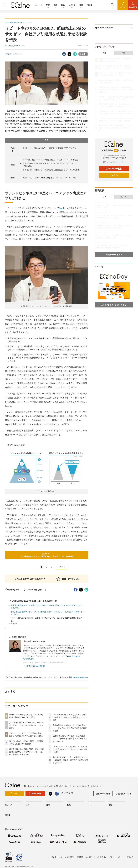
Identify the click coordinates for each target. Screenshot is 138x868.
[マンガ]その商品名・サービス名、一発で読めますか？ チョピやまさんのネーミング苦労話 (27, 725)
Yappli (61, 208)
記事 (48, 5)
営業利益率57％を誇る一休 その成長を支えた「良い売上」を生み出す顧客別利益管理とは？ (70, 728)
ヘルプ (47, 857)
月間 (123, 53)
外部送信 (130, 857)
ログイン (114, 175)
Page (13, 165)
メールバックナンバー (114, 162)
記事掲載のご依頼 (103, 794)
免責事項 (80, 857)
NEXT (63, 567)
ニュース (39, 5)
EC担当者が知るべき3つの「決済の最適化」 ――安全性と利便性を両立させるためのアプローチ (70, 739)
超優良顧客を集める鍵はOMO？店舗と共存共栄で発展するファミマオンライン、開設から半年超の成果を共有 (26, 752)
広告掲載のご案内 (124, 794)
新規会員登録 (113, 169)
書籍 (81, 5)
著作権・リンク (57, 857)
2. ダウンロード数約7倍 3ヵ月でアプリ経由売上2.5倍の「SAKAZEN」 (52, 170)
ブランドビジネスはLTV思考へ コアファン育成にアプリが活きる (49, 148)
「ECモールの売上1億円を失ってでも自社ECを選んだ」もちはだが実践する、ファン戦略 (70, 717)
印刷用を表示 (12, 590)
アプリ (9, 54)
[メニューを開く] (5, 5)
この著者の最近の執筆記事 (34, 666)
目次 (65, 140)
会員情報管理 (70, 857)
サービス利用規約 (100, 857)
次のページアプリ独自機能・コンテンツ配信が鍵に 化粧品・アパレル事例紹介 (47, 555)
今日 (104, 53)
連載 (55, 5)
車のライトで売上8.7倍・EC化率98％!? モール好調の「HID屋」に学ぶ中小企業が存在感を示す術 (70, 760)
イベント (72, 5)
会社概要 (89, 857)
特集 (63, 5)
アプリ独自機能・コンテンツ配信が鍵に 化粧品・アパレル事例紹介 (50, 160)
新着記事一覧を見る (114, 255)
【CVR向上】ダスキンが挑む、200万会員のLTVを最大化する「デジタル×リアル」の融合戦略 (70, 749)
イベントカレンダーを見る (114, 305)
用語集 (90, 5)
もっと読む (13, 624)
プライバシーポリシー (117, 857)
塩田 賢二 (19, 46)
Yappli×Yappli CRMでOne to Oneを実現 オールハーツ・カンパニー (50, 178)
